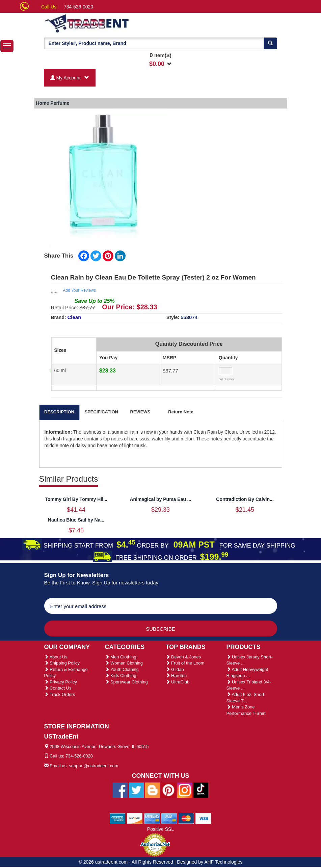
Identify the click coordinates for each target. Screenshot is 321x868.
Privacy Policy (61, 682)
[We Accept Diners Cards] (152, 818)
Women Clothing (124, 663)
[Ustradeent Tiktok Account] (201, 790)
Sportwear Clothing (126, 682)
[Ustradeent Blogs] (153, 790)
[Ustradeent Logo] (110, 23)
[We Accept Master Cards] (186, 818)
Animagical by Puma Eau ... (160, 499)
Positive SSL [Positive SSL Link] (160, 829)
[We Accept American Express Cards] (118, 818)
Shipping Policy (62, 663)
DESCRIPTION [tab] (59, 412)
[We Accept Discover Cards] (135, 818)
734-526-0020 (78, 7)
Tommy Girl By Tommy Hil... (76, 499)
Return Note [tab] (181, 412)
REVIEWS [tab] (140, 412)
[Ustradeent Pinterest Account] (168, 790)
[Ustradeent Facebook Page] (120, 790)
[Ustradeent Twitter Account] (136, 790)
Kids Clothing (121, 676)
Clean (74, 317)
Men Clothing (121, 657)
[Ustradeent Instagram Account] (185, 790)
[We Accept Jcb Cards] (169, 818)
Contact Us (58, 688)
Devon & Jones (183, 657)
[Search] (270, 43)
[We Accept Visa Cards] (203, 818)
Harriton (176, 676)
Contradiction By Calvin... (245, 499)
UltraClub (178, 682)
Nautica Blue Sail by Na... (76, 520)
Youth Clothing (122, 669)
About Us (56, 657)
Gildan (175, 669)
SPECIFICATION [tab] (101, 412)
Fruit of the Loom (185, 663)
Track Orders (60, 694)
